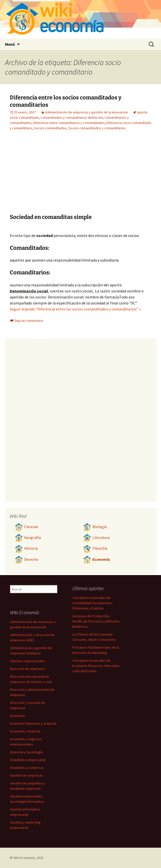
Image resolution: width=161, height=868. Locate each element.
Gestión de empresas (26, 775)
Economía (96, 559)
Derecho (27, 559)
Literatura (96, 538)
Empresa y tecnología (26, 752)
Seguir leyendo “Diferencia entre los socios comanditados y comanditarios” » (75, 309)
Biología (95, 527)
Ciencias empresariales (28, 661)
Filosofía (95, 548)
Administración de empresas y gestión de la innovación (86, 112)
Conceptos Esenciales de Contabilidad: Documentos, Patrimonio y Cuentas (93, 603)
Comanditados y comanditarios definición (72, 117)
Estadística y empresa (27, 768)
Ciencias (26, 527)
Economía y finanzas (25, 731)
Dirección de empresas (28, 669)
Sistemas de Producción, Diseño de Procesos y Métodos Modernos (96, 621)
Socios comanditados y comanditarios (97, 128)
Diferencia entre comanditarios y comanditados (69, 123)
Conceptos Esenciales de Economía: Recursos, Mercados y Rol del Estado (96, 666)
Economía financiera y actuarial (33, 723)
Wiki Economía (24, 858)
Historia (26, 548)
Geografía (28, 538)
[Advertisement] (55, 176)
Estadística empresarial (28, 760)
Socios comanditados (50, 128)
